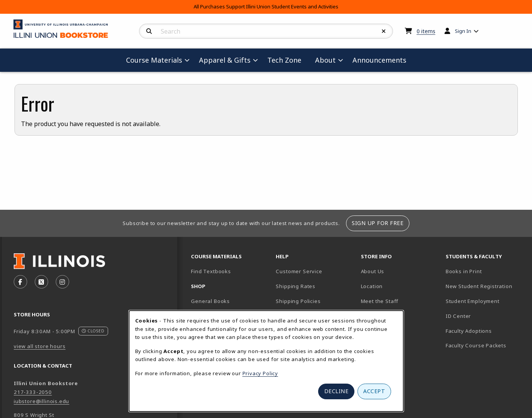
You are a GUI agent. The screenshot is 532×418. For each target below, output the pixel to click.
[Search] (149, 31)
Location (372, 286)
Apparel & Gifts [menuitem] (225, 60)
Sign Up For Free (378, 223)
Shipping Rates (296, 286)
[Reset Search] (384, 31)
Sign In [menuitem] (463, 31)
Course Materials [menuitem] (154, 60)
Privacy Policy (260, 373)
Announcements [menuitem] (379, 60)
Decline (336, 391)
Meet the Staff (380, 301)
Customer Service (299, 271)
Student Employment (485, 301)
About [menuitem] (325, 60)
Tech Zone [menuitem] (287, 60)
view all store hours (40, 346)
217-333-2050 (33, 392)
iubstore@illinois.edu (41, 401)
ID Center (485, 316)
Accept (374, 391)
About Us (373, 271)
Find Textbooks (211, 271)
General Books (210, 301)
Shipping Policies (298, 301)
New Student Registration (479, 286)
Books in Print (485, 271)
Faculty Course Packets (476, 345)
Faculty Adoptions (469, 331)
